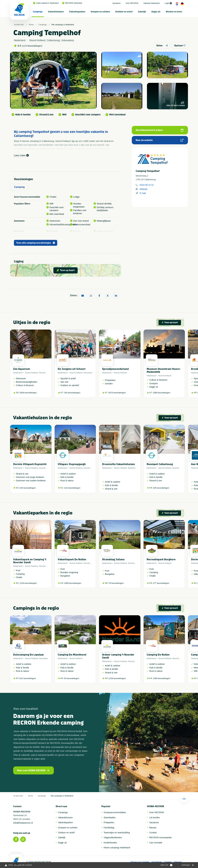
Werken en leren (174, 12)
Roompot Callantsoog (160, 464)
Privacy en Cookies (140, 862)
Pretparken (109, 822)
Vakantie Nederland (152, 3)
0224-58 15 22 (147, 185)
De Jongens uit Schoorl (72, 369)
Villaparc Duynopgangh (72, 464)
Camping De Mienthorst (72, 655)
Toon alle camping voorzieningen (36, 243)
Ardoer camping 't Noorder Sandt (118, 656)
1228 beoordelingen (28, 583)
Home (31, 25)
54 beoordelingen (72, 678)
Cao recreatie (156, 843)
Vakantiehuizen (56, 12)
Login (168, 3)
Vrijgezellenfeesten (113, 837)
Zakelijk (142, 12)
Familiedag (109, 828)
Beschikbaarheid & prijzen (159, 130)
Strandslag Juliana (113, 559)
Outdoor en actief (124, 12)
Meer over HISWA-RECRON (33, 771)
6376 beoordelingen (117, 393)
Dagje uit (156, 12)
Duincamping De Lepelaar (29, 655)
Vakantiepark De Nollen (72, 559)
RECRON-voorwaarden (161, 837)
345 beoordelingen (161, 488)
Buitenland (133, 468)
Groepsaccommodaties (115, 812)
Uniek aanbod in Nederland (46, 3)
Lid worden (155, 818)
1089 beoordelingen (73, 583)
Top (184, 798)
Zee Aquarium (22, 369)
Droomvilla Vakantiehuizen (118, 464)
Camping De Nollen (158, 655)
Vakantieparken (77, 12)
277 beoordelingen (161, 583)
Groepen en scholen (100, 12)
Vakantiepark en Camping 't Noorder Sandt (30, 561)
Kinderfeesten (110, 843)
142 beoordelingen (72, 488)
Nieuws (153, 828)
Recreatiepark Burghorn (161, 559)
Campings (38, 12)
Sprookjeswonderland (115, 369)
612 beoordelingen (28, 678)
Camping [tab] (19, 187)
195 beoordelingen (72, 393)
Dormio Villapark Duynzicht (30, 464)
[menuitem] (38, 12)
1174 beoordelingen (32, 46)
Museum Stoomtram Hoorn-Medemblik (164, 370)
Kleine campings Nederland (117, 848)
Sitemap (178, 862)
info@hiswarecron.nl (23, 823)
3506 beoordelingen (28, 393)
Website (144, 189)
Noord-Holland (31, 373)
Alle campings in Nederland (63, 25)
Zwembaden (110, 818)
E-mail (143, 193)
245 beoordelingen (28, 488)
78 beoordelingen (116, 583)
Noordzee (43, 373)
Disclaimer (157, 862)
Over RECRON (132, 3)
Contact (153, 833)
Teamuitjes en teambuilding (117, 833)
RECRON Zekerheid (72, 3)
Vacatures (117, 3)
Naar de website (159, 140)
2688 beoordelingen (161, 393)
